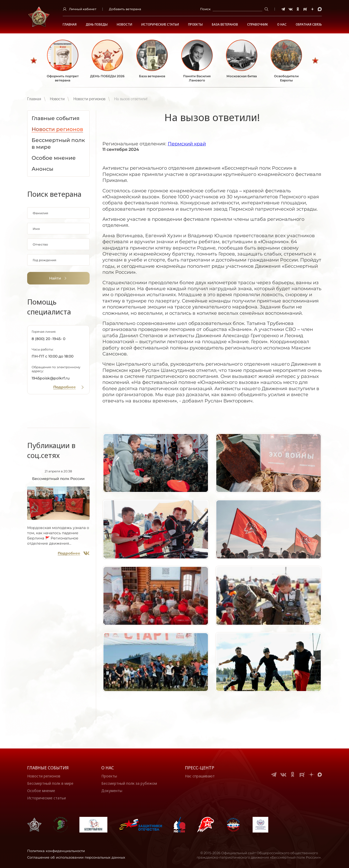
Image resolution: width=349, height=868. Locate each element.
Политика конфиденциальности (56, 851)
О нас (108, 768)
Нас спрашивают (200, 776)
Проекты (195, 25)
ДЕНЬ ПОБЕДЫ (97, 25)
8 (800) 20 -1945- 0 (48, 339)
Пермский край (187, 144)
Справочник (258, 25)
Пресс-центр (200, 768)
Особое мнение (41, 791)
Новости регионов (89, 99)
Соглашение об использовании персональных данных (76, 857)
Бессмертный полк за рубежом (129, 783)
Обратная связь (309, 25)
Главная (70, 25)
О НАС (282, 25)
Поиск (205, 9)
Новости (124, 25)
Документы (112, 791)
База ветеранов (225, 25)
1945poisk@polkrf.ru (51, 378)
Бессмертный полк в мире (50, 783)
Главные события (48, 768)
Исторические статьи (160, 25)
